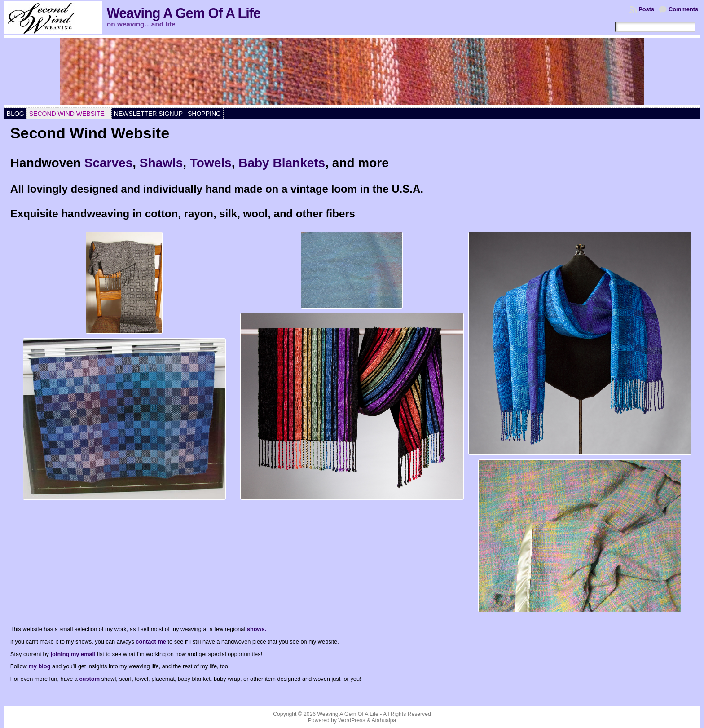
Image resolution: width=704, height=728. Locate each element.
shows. (257, 629)
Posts (646, 9)
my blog (39, 666)
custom (90, 679)
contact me (151, 642)
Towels (211, 163)
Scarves (108, 163)
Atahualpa (384, 720)
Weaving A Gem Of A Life (184, 13)
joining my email (73, 654)
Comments (683, 9)
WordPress (352, 720)
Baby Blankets (282, 163)
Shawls (161, 163)
